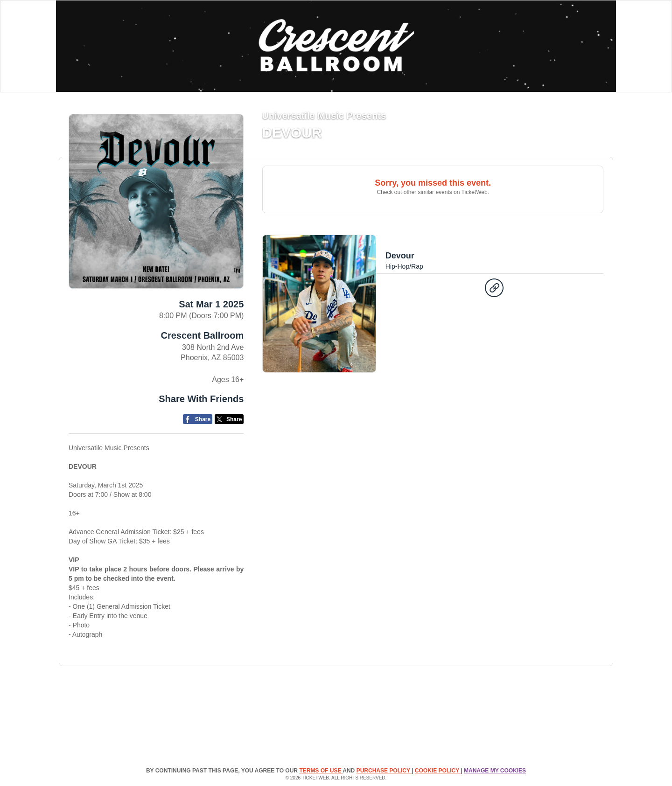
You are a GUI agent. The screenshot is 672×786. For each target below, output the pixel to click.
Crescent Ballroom (202, 335)
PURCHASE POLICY (384, 771)
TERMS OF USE (321, 771)
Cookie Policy (438, 771)
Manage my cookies (495, 771)
